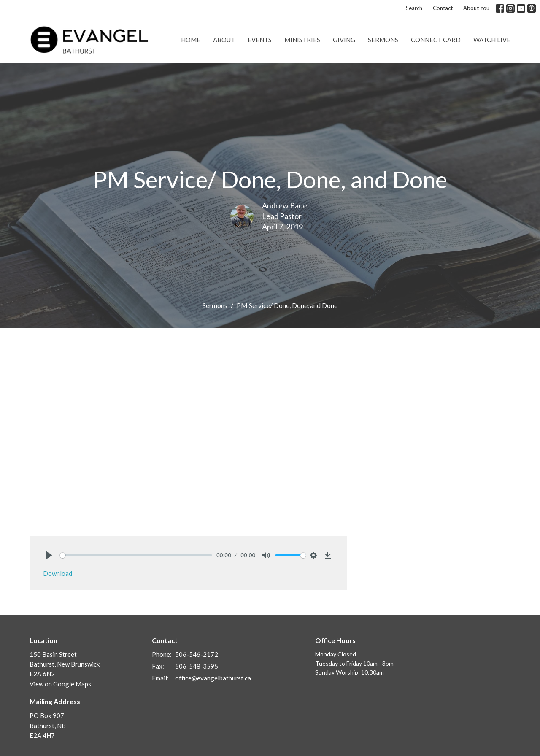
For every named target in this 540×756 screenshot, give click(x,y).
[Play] (49, 555)
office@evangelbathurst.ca (213, 678)
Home (191, 40)
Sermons (383, 40)
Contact (443, 8)
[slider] (136, 555)
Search (414, 8)
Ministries (302, 40)
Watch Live (492, 40)
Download (58, 573)
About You (476, 8)
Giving (344, 40)
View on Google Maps (60, 684)
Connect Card (436, 40)
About (224, 40)
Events (260, 40)
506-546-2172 (197, 654)
